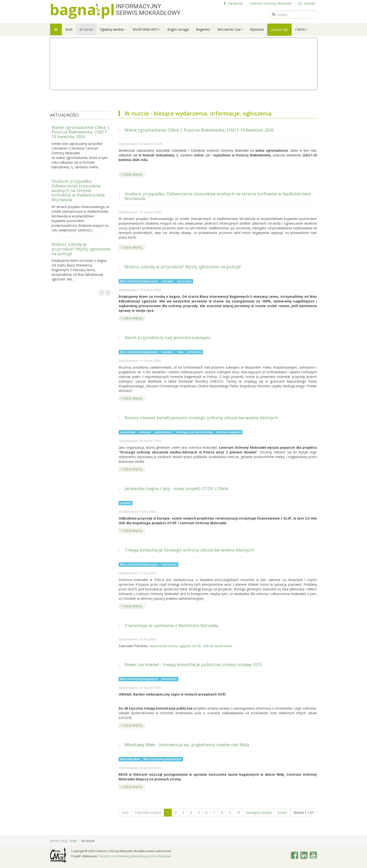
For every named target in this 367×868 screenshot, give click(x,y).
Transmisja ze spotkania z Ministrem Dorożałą (171, 625)
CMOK (301, 29)
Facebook (233, 3)
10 (238, 812)
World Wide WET (147, 29)
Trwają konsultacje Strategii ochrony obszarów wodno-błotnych (189, 550)
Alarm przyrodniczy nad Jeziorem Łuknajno (167, 337)
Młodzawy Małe (130, 759)
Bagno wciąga (178, 29)
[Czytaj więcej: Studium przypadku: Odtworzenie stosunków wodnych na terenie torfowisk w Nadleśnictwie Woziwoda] (132, 247)
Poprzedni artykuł (148, 812)
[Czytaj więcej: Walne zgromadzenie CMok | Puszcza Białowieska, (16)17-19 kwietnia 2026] (132, 175)
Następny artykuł (259, 812)
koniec (283, 812)
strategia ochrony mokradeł (195, 432)
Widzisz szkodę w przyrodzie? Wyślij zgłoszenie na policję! (183, 267)
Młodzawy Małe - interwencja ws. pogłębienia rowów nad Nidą (187, 745)
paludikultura (164, 432)
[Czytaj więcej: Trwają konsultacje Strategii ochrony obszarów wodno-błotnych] (132, 606)
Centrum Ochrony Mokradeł (270, 3)
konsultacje (128, 432)
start (125, 812)
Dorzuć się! (279, 30)
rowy (181, 352)
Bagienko (203, 29)
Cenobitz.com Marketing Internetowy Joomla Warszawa (134, 856)
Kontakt (307, 3)
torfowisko (194, 352)
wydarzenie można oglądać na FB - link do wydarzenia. (191, 646)
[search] (293, 14)
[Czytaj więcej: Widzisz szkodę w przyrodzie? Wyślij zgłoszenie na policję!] (132, 318)
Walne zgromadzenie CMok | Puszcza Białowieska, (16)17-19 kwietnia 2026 (199, 130)
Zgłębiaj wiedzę (113, 29)
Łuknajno (168, 281)
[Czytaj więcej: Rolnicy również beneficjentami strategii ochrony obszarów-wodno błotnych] (132, 469)
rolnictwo (145, 432)
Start (69, 29)
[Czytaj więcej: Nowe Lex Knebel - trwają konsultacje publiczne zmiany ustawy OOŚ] (132, 725)
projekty (126, 503)
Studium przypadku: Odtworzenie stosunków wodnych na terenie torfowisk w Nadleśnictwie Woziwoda (218, 196)
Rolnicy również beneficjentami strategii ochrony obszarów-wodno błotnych (201, 418)
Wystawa (257, 29)
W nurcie (86, 29)
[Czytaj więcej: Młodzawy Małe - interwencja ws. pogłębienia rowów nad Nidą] (132, 787)
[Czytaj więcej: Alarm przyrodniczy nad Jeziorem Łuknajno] (132, 398)
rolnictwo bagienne (229, 432)
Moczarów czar (230, 29)
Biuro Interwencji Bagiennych (139, 281)
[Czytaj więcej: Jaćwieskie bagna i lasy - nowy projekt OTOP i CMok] (132, 531)
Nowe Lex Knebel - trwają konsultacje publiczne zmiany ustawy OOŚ (193, 664)
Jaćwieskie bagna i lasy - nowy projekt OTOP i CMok (176, 488)
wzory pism (184, 281)
